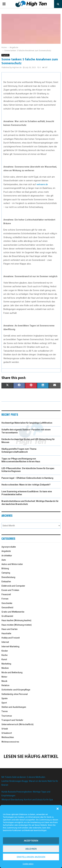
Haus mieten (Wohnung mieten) (17, 625)
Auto (4, 560)
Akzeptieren (31, 841)
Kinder (5, 651)
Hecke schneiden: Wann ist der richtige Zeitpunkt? (26, 485)
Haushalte (6, 633)
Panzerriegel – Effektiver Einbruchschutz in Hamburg (27, 478)
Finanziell (6, 594)
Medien (5, 668)
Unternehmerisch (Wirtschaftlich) (18, 724)
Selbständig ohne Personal (15, 694)
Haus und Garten (9, 629)
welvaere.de (42, 184)
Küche (4, 655)
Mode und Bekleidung (12, 672)
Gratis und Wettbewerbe (13, 612)
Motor (4, 677)
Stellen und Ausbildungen (14, 707)
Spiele (4, 698)
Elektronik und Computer (13, 586)
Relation (5, 685)
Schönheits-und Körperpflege (16, 690)
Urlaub (5, 729)
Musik (4, 681)
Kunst (4, 659)
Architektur (7, 556)
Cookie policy (28, 864)
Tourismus (7, 716)
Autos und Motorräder (12, 564)
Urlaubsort (7, 733)
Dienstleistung (8, 577)
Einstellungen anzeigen (31, 857)
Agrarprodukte (9, 547)
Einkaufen (6, 582)
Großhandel (7, 616)
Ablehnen (31, 849)
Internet (5, 642)
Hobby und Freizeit (11, 638)
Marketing (6, 664)
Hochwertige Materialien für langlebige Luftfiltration (27, 423)
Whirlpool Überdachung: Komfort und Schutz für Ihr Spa (27, 800)
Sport (4, 703)
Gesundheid (7, 607)
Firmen (5, 599)
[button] (58, 809)
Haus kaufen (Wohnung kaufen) (16, 620)
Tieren (5, 711)
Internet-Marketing (10, 647)
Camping (6, 573)
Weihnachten (8, 737)
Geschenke (7, 603)
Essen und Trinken (10, 590)
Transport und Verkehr (12, 720)
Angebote (5, 55)
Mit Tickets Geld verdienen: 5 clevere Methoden (23, 777)
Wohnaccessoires (10, 742)
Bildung (5, 568)
